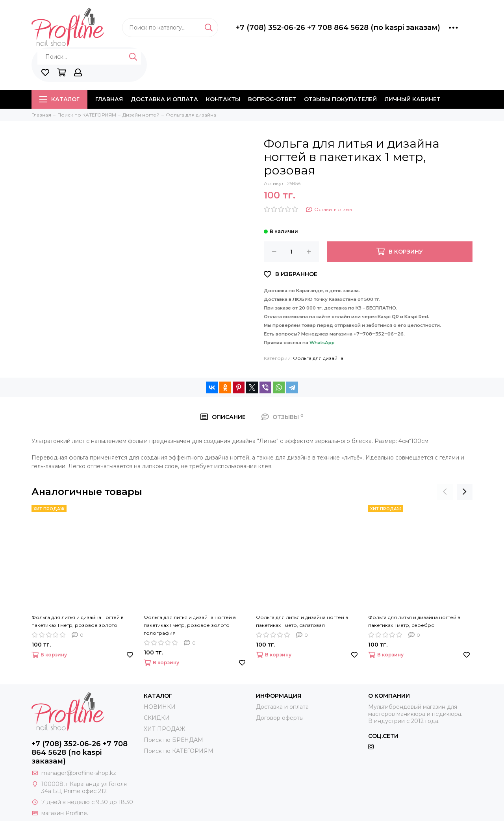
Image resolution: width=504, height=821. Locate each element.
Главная (109, 99)
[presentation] (445, 492)
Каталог (59, 99)
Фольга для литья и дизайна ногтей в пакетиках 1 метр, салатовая (302, 621)
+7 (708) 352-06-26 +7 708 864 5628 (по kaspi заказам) (338, 28)
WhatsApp (322, 343)
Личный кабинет (413, 99)
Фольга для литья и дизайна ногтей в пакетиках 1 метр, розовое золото (78, 621)
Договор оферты (280, 718)
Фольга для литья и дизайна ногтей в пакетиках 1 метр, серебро (414, 621)
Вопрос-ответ (272, 99)
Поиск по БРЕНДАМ (173, 740)
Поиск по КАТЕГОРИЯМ (179, 751)
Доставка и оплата (164, 99)
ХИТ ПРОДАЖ (164, 729)
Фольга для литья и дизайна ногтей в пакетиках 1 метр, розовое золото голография (190, 625)
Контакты (223, 99)
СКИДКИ (157, 718)
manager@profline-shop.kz (79, 773)
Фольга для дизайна (318, 358)
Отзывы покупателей (340, 99)
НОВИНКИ (160, 707)
